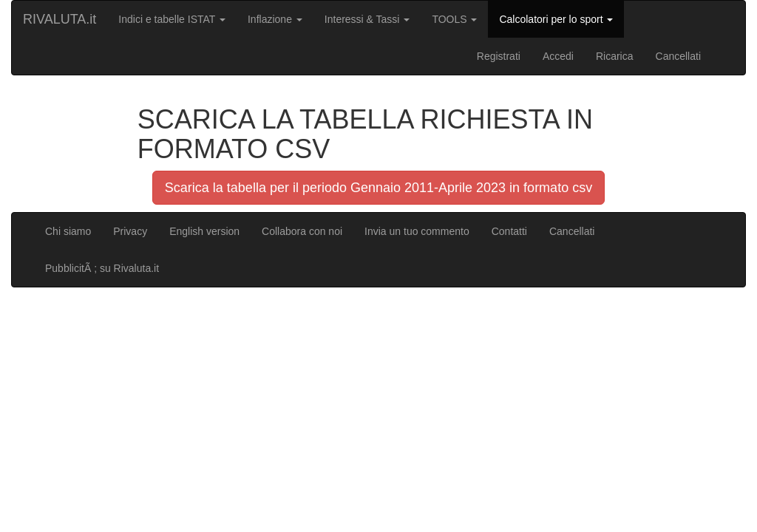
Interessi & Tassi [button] (367, 19)
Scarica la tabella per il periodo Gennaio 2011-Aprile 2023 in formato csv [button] (378, 188)
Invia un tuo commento (417, 231)
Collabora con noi (302, 231)
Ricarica (615, 56)
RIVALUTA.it (60, 19)
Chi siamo (68, 231)
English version (204, 231)
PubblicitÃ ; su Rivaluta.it (102, 268)
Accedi (558, 56)
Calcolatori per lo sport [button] (556, 19)
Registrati (499, 56)
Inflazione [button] (275, 19)
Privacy (130, 231)
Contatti (509, 231)
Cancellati (678, 56)
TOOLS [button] (454, 19)
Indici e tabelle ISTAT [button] (172, 19)
